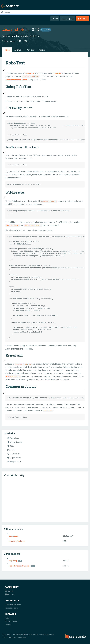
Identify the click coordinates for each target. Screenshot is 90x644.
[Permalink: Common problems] (4, 393)
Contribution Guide (13, 605)
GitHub (46, 30)
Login (82, 19)
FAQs (7, 618)
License (8, 625)
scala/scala (14, 536)
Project (7, 50)
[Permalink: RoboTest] (4, 70)
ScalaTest (57, 73)
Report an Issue (11, 608)
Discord (10, 594)
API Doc (55, 19)
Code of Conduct (12, 621)
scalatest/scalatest (17, 541)
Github (9, 591)
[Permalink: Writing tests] (4, 198)
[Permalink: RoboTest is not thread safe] (4, 152)
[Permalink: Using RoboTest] (4, 93)
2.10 (25, 41)
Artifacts (19, 50)
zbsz (6, 29)
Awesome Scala (67, 19)
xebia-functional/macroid (20, 566)
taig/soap (13, 561)
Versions (30, 50)
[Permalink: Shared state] (4, 361)
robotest (21, 29)
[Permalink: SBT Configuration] (4, 113)
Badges (42, 50)
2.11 (19, 41)
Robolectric (30, 73)
